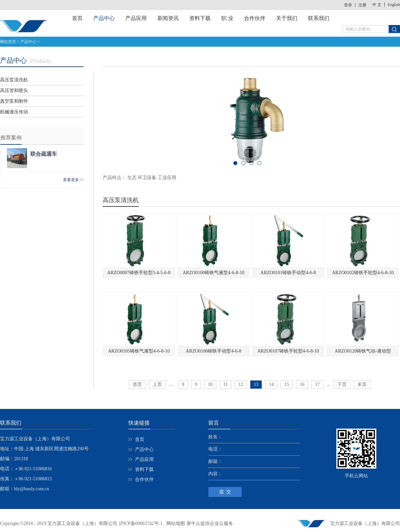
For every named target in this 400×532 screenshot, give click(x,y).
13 (256, 384)
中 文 (377, 5)
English (394, 5)
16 (302, 384)
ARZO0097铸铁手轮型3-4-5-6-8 (139, 273)
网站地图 (174, 523)
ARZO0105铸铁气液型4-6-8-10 (139, 351)
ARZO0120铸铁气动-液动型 (363, 351)
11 (225, 384)
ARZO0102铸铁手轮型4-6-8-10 (363, 273)
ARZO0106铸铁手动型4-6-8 (213, 351)
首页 (77, 18)
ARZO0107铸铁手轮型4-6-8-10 (288, 351)
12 (241, 384)
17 (317, 384)
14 (271, 384)
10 (210, 384)
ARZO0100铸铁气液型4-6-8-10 (213, 273)
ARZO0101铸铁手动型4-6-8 (288, 273)
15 (287, 384)
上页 (157, 384)
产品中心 (28, 42)
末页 (362, 384)
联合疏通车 (44, 154)
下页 (342, 384)
